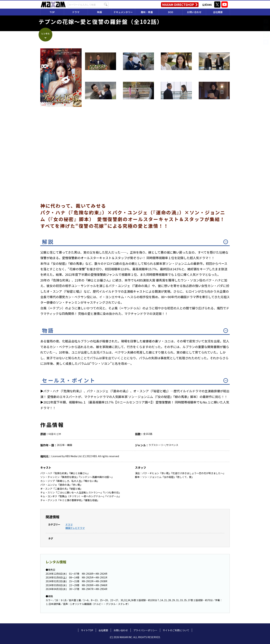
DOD (171, 12)
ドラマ (69, 524)
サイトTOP (87, 630)
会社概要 (218, 12)
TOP (52, 12)
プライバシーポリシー (145, 630)
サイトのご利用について (176, 630)
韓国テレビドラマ (75, 528)
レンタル (45, 33)
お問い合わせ (194, 12)
